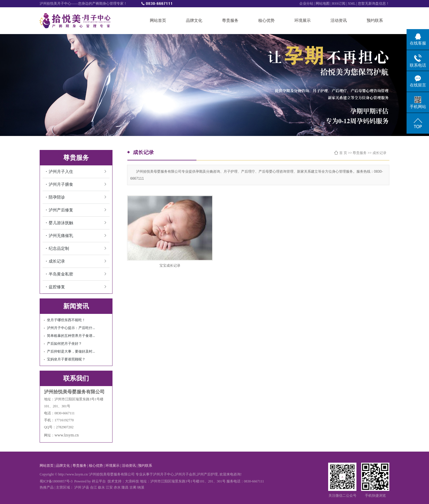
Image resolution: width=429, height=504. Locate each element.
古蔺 (133, 487)
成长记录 (57, 261)
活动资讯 (339, 21)
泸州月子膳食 (61, 184)
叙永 (101, 487)
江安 (109, 487)
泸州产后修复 (61, 210)
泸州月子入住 (61, 172)
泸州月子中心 (163, 474)
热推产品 (47, 487)
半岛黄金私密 (61, 274)
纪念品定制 (59, 249)
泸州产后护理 (207, 474)
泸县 (86, 487)
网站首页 (158, 21)
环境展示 (303, 21)
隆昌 (125, 487)
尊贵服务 (230, 21)
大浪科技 (132, 481)
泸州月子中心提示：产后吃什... (71, 328)
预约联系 (375, 21)
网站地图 (323, 3)
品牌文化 (194, 21)
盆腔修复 (57, 287)
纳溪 (141, 487)
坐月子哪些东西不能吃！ (66, 320)
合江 (94, 487)
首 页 (343, 153)
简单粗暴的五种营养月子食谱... (71, 336)
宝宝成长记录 (170, 266)
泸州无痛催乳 (61, 236)
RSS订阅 (339, 3)
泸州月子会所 (185, 474)
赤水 (117, 487)
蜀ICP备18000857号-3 (56, 481)
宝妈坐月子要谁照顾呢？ (66, 359)
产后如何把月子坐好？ (64, 344)
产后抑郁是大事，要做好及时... (71, 351)
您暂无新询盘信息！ (374, 3)
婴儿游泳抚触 (61, 223)
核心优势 (266, 21)
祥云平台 (99, 481)
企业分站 (306, 3)
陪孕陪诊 (57, 197)
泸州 (78, 487)
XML (351, 3)
